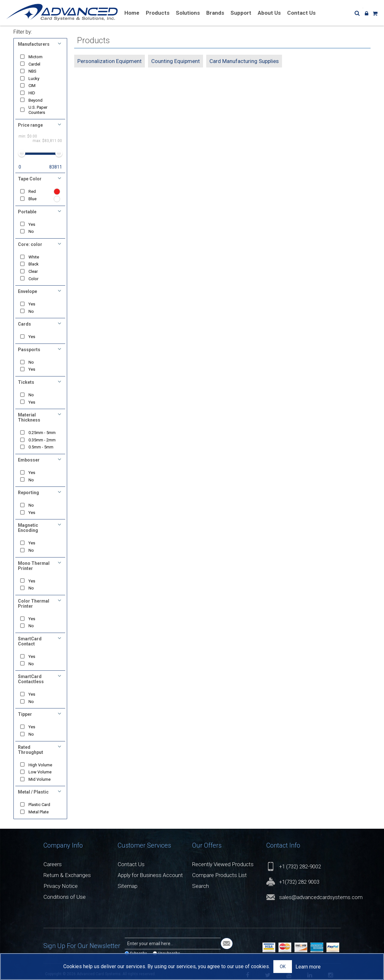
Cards (24, 324)
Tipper (25, 714)
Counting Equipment (176, 61)
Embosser (29, 460)
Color (34, 279)
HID (32, 93)
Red (32, 191)
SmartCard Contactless (31, 679)
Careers (53, 864)
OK (283, 967)
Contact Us (131, 864)
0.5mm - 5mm (41, 447)
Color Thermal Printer (34, 604)
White (34, 257)
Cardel (35, 64)
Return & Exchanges (67, 875)
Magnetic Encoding (28, 528)
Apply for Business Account (150, 875)
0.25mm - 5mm (42, 433)
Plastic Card (40, 805)
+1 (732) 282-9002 (300, 866)
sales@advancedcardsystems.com (321, 897)
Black (34, 264)
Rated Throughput (31, 750)
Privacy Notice (61, 886)
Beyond (36, 100)
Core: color (30, 244)
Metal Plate (39, 812)
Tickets (26, 382)
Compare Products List (219, 875)
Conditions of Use (65, 897)
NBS (33, 71)
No (31, 231)
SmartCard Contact (30, 641)
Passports (29, 350)
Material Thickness (29, 417)
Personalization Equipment (110, 61)
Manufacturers (34, 44)
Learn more (308, 967)
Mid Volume (40, 779)
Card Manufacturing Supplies (244, 61)
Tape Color (30, 179)
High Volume (41, 765)
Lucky (34, 79)
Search (200, 886)
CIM (32, 86)
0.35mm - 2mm (42, 440)
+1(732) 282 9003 (299, 882)
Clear (33, 271)
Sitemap (128, 886)
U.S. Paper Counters (38, 110)
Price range (30, 125)
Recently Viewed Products (223, 864)
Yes (32, 224)
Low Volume (40, 772)
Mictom (36, 57)
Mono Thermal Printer (34, 566)
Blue (33, 199)
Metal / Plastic (33, 792)
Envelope (27, 291)
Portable (27, 212)
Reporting (28, 493)
